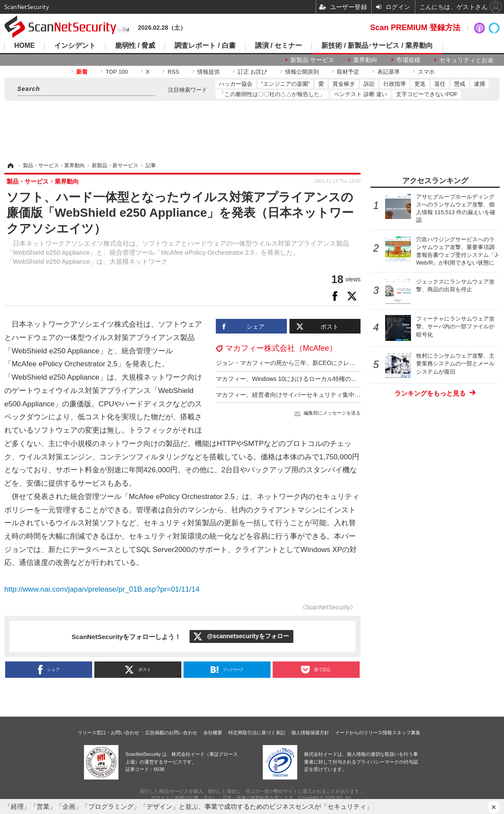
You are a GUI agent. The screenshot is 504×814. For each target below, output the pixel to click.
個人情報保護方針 (310, 733)
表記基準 (389, 72)
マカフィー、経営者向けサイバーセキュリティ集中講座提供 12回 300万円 (316, 395)
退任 (440, 84)
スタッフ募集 (406, 733)
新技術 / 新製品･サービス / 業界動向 (377, 46)
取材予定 (348, 72)
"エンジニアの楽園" (285, 84)
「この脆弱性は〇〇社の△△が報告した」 (272, 94)
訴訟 (369, 84)
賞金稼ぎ (344, 84)
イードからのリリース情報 (364, 733)
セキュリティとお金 (467, 60)
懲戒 (460, 84)
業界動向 (365, 60)
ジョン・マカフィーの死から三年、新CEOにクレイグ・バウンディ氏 (310, 363)
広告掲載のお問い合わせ (171, 733)
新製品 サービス (312, 60)
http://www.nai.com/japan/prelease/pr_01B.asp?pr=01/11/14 (102, 589)
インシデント (75, 46)
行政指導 (395, 84)
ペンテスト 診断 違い (361, 94)
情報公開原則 (302, 72)
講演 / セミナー (278, 46)
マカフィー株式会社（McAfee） (281, 348)
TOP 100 (117, 72)
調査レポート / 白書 (205, 46)
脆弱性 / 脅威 (135, 46)
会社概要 (213, 733)
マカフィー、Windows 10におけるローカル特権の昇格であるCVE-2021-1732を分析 (329, 379)
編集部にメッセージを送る (332, 413)
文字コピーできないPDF (427, 94)
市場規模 (408, 60)
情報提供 (208, 72)
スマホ (426, 72)
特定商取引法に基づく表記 (257, 733)
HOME (25, 46)
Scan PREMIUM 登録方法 (415, 28)
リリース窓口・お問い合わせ (108, 733)
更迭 (420, 84)
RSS (173, 72)
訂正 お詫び (253, 72)
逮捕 (479, 84)
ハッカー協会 (236, 84)
